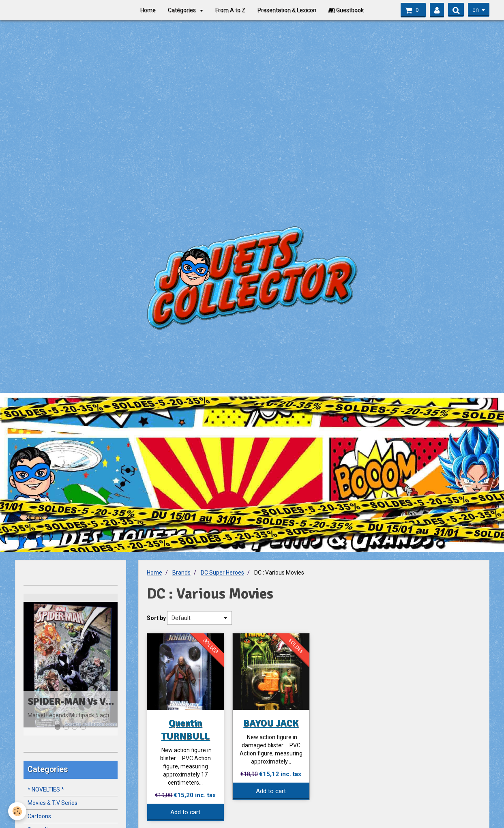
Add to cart (185, 812)
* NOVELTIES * (46, 789)
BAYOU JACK (271, 723)
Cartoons (39, 816)
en (476, 10)
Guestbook (346, 10)
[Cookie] (17, 811)
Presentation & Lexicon (287, 10)
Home (148, 10)
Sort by (156, 618)
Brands (181, 573)
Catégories (182, 10)
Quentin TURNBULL (185, 729)
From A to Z (230, 10)
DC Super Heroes (222, 573)
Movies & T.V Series (53, 803)
